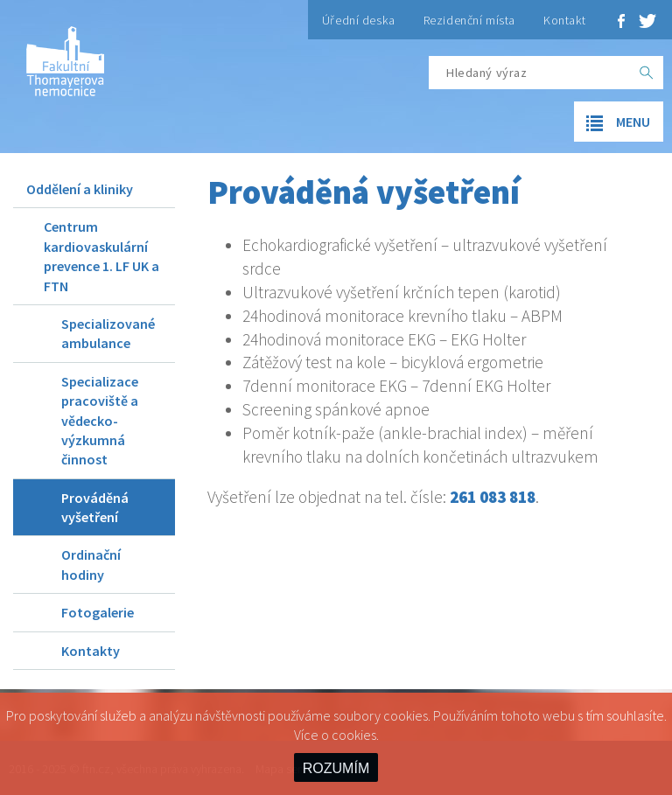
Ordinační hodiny (91, 564)
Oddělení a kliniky (80, 189)
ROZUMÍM (336, 768)
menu (612, 123)
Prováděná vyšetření (95, 507)
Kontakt (565, 20)
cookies (354, 735)
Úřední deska (359, 20)
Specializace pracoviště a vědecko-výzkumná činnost (100, 421)
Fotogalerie (98, 612)
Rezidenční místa (469, 20)
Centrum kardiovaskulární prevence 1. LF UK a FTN (101, 256)
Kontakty (91, 651)
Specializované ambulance (108, 333)
